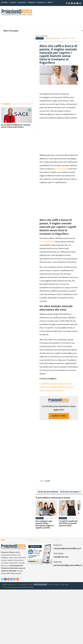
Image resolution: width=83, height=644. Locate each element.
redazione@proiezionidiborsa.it (67, 548)
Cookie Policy (64, 584)
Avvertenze (22, 2)
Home (38, 36)
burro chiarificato (47, 241)
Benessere (44, 36)
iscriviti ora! (59, 416)
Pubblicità (32, 2)
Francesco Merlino (53, 38)
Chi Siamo (4, 2)
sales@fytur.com (61, 557)
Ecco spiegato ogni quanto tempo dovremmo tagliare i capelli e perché (45, 524)
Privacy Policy (53, 584)
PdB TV (50, 2)
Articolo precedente (48, 492)
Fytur (32, 587)
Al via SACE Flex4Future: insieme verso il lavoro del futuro (16, 126)
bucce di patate (61, 169)
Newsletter (41, 2)
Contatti (13, 2)
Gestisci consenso (40, 584)
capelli (47, 481)
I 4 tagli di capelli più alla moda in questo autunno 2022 (68, 523)
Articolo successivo (70, 492)
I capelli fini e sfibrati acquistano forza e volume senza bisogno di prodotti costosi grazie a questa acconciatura (56, 387)
